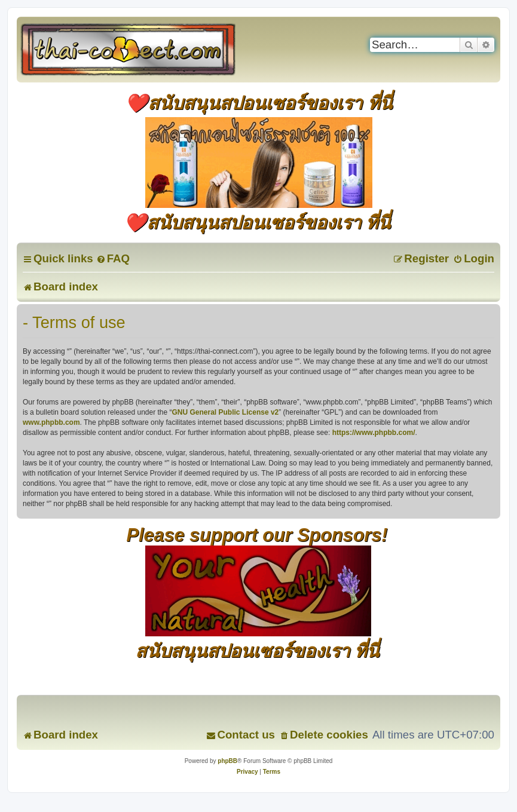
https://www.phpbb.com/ (374, 433)
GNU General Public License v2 (226, 412)
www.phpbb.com (51, 422)
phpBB (227, 761)
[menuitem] (113, 258)
